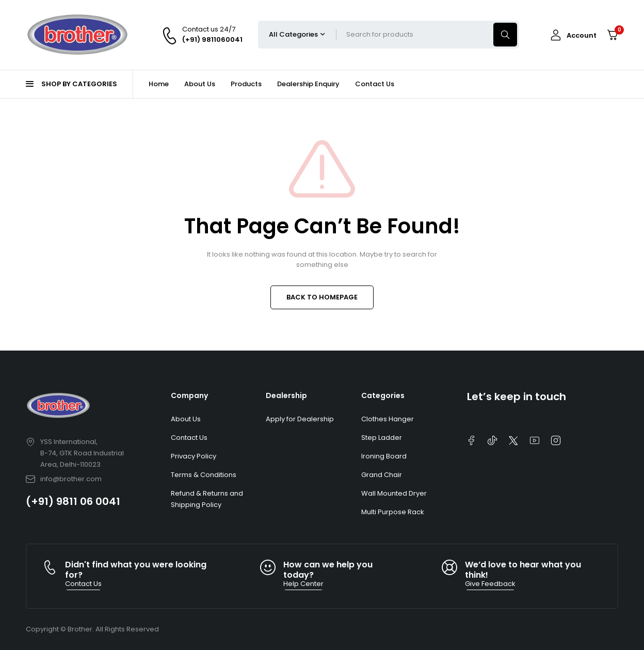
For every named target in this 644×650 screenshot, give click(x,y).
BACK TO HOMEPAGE (322, 297)
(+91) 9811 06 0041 (73, 501)
